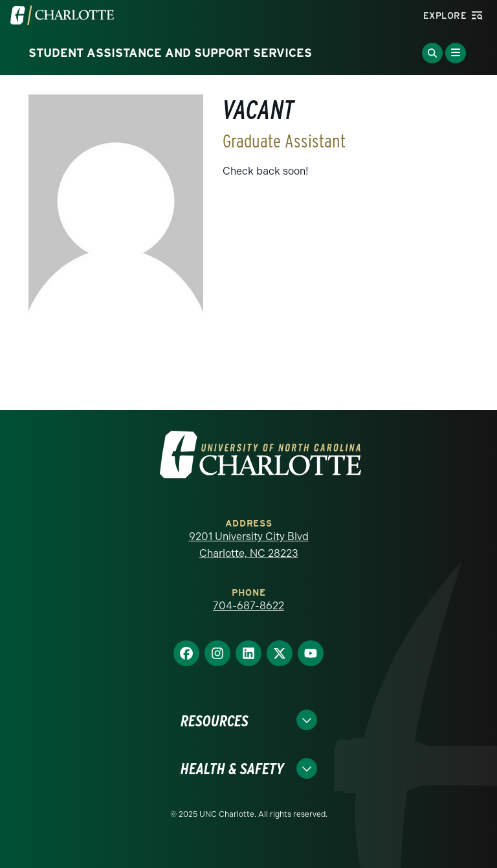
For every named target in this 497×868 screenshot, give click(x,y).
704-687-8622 (248, 606)
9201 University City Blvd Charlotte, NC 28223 (249, 545)
